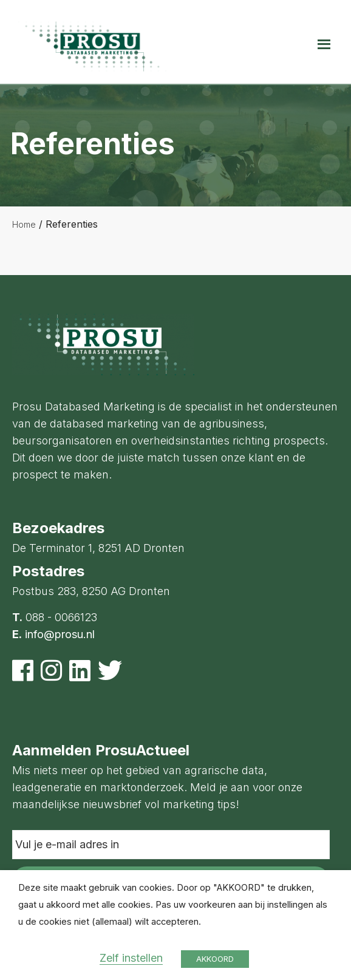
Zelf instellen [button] (131, 958)
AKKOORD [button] (215, 959)
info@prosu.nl (60, 634)
